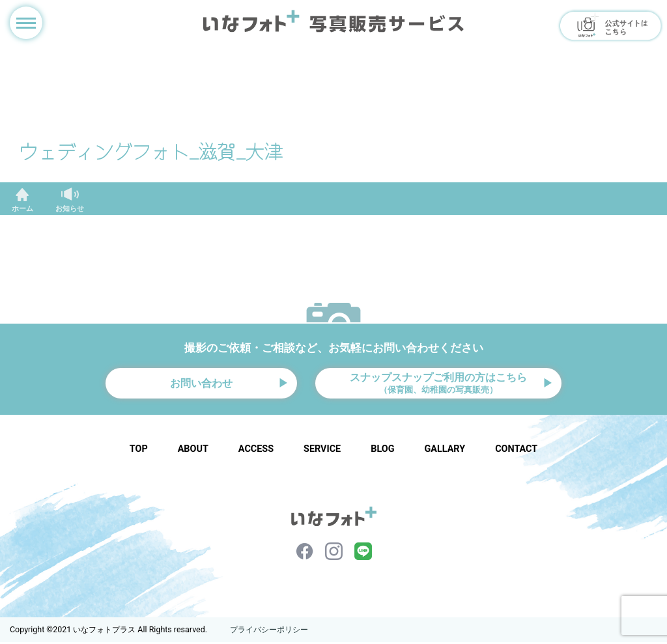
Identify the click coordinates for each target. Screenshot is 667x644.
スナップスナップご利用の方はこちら (438, 384)
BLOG (382, 451)
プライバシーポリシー (269, 632)
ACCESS (256, 451)
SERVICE (322, 451)
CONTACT (516, 451)
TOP (139, 451)
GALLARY (445, 451)
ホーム (22, 209)
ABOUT (193, 451)
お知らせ (70, 209)
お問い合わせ (201, 384)
